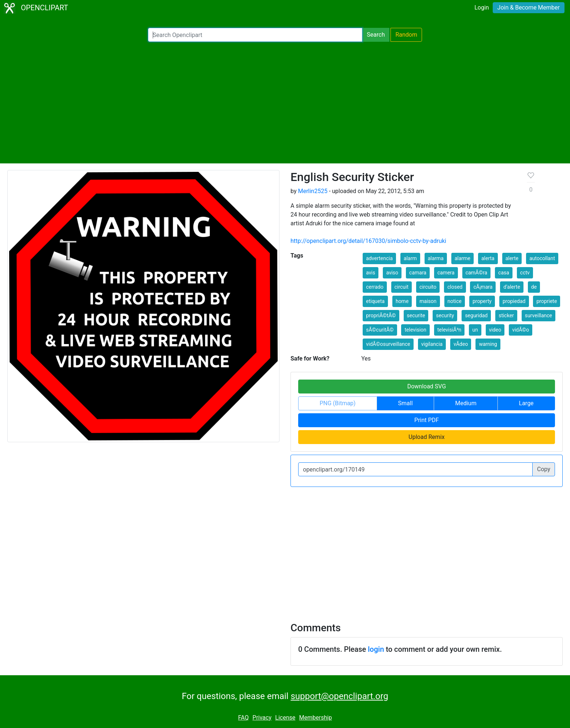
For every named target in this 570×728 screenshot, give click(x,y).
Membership (316, 718)
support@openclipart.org (339, 696)
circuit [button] (401, 287)
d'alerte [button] (512, 287)
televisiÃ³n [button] (449, 330)
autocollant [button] (542, 258)
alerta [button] (488, 258)
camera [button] (446, 273)
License (285, 718)
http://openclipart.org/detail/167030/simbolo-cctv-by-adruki (368, 241)
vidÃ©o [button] (521, 330)
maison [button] (428, 301)
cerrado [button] (375, 287)
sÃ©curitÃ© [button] (380, 330)
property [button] (482, 301)
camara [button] (418, 273)
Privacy (262, 718)
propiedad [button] (514, 301)
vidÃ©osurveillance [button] (388, 344)
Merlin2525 (312, 191)
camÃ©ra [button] (476, 273)
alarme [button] (462, 258)
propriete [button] (547, 301)
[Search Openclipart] (255, 35)
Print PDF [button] (427, 420)
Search (376, 35)
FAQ (243, 718)
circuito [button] (428, 287)
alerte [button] (512, 258)
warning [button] (488, 344)
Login (482, 8)
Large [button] (526, 403)
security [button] (445, 315)
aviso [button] (392, 273)
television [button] (415, 330)
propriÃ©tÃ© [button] (381, 315)
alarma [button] (436, 258)
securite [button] (416, 315)
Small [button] (406, 403)
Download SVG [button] (427, 386)
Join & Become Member (529, 8)
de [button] (534, 287)
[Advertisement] (285, 103)
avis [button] (371, 273)
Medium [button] (466, 403)
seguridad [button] (476, 315)
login (376, 649)
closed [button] (455, 287)
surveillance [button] (538, 315)
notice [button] (455, 301)
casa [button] (504, 273)
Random (406, 35)
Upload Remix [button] (426, 437)
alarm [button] (410, 258)
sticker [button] (506, 315)
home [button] (402, 301)
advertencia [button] (379, 258)
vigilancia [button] (432, 344)
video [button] (495, 330)
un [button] (475, 330)
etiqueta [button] (375, 301)
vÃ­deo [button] (461, 344)
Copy (544, 469)
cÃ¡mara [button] (483, 287)
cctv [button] (525, 273)
